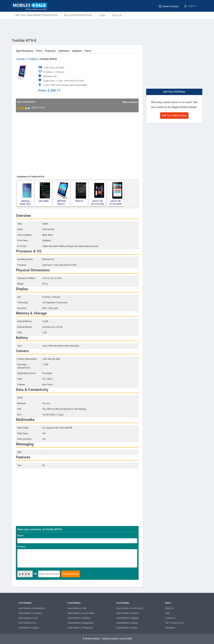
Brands (21, 59)
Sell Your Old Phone (174, 92)
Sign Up (117, 15)
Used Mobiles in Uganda (127, 618)
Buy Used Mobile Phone (78, 15)
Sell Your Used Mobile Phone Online (36, 15)
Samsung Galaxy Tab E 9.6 (26, 194)
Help (167, 613)
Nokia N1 (81, 192)
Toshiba (33, 59)
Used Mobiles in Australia (30, 613)
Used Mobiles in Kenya (127, 628)
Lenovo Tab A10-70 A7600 (98, 194)
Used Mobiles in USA (28, 618)
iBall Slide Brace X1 (63, 194)
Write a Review (130, 102)
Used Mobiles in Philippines (80, 628)
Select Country (169, 6)
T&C (167, 623)
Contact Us (170, 618)
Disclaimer (170, 628)
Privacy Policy (178, 623)
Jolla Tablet (44, 192)
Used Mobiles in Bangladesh (81, 623)
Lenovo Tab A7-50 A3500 (116, 194)
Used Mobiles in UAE (77, 608)
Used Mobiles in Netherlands (32, 608)
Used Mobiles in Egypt (29, 628)
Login (190, 6)
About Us (169, 608)
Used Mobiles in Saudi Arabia (81, 613)
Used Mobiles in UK (27, 623)
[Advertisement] (107, 28)
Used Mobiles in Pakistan (79, 618)
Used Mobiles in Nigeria (127, 613)
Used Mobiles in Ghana (127, 623)
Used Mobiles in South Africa (130, 608)
